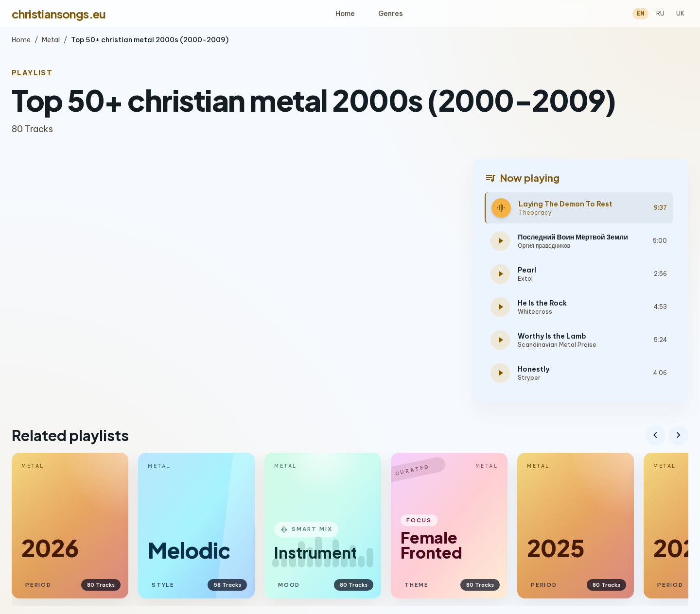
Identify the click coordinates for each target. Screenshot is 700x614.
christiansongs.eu (59, 14)
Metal (51, 40)
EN (640, 13)
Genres (391, 14)
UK (680, 13)
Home (345, 14)
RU (660, 13)
